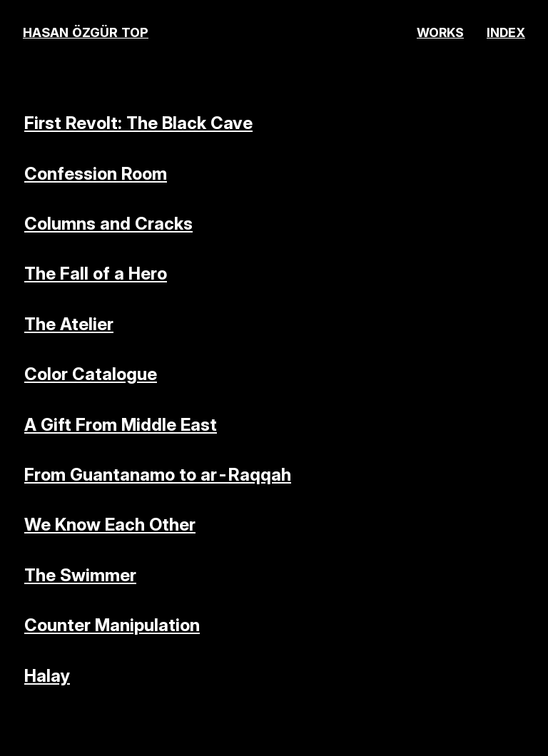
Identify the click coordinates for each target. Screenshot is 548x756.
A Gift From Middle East (121, 425)
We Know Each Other (110, 525)
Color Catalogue (91, 374)
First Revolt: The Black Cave (138, 123)
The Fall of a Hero (96, 274)
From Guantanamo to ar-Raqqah (158, 475)
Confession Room (96, 174)
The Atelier (69, 324)
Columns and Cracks (108, 224)
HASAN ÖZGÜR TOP (86, 32)
